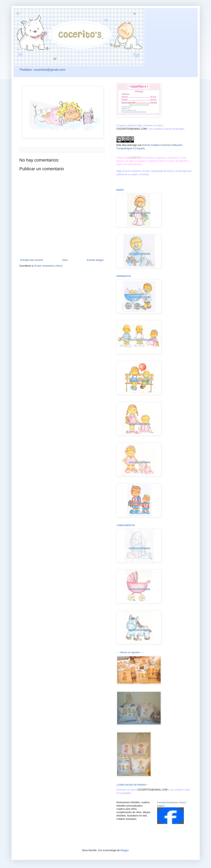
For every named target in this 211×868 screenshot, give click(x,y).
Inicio (65, 260)
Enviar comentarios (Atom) (49, 266)
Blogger (125, 850)
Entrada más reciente (32, 260)
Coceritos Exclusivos (167, 802)
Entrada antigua (95, 260)
